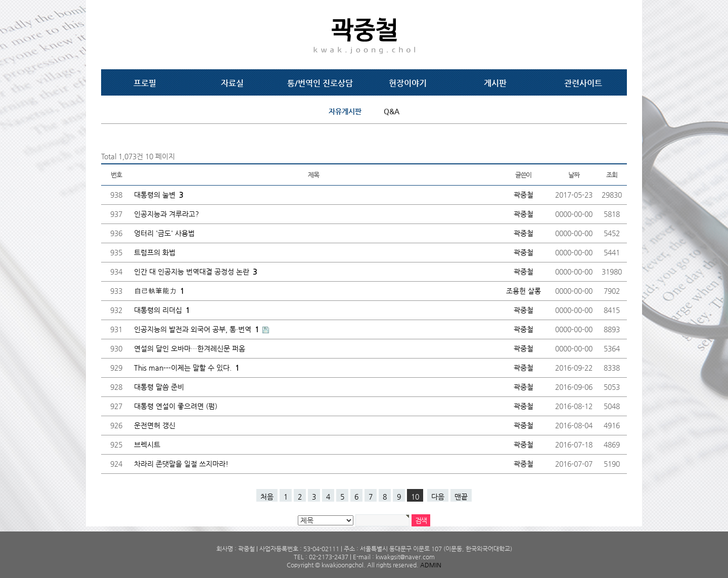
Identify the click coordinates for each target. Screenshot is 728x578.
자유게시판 (345, 111)
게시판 (495, 83)
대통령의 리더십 (162, 310)
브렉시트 (147, 444)
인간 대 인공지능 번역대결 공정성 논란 (195, 272)
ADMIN (431, 565)
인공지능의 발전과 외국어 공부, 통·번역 (197, 329)
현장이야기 (408, 83)
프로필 (145, 83)
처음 (267, 497)
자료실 (232, 83)
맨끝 (461, 497)
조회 (611, 175)
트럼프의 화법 (155, 252)
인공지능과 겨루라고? (167, 214)
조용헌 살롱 (524, 291)
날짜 (574, 175)
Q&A (392, 111)
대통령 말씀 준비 (159, 387)
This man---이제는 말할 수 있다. (187, 368)
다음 (438, 497)
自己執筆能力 (159, 291)
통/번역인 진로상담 (320, 83)
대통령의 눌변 (158, 195)
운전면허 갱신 (155, 425)
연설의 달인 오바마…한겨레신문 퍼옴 (190, 348)
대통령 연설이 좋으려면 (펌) (176, 406)
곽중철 (524, 195)
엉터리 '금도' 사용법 (164, 233)
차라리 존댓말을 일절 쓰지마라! (181, 464)
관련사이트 (583, 83)
